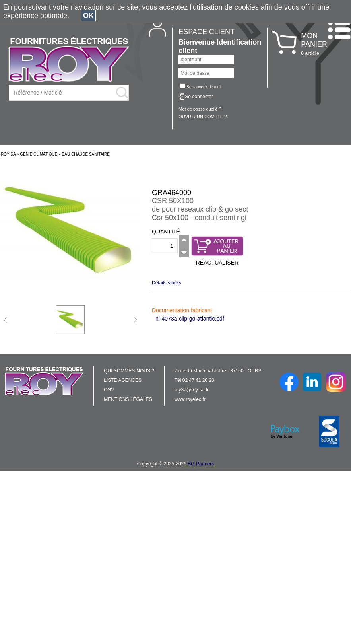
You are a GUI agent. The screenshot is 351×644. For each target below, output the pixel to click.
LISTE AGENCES (123, 380)
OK (88, 16)
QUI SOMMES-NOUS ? (129, 371)
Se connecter (199, 97)
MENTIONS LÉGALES (128, 399)
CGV (109, 390)
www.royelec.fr (190, 399)
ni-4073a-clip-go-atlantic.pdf (190, 319)
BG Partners (201, 464)
